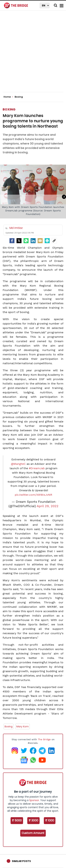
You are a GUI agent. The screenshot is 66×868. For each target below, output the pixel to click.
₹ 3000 (33, 820)
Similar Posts (21, 861)
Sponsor (34, 800)
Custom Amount (33, 833)
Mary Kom (23, 726)
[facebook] (12, 241)
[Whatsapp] (26, 241)
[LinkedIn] (33, 241)
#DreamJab (37, 468)
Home (8, 97)
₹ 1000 (50, 820)
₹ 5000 (17, 820)
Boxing (9, 109)
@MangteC (18, 464)
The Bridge (44, 739)
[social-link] (54, 241)
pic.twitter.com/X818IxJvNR (34, 495)
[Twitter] (19, 241)
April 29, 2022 (48, 506)
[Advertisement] (33, 54)
